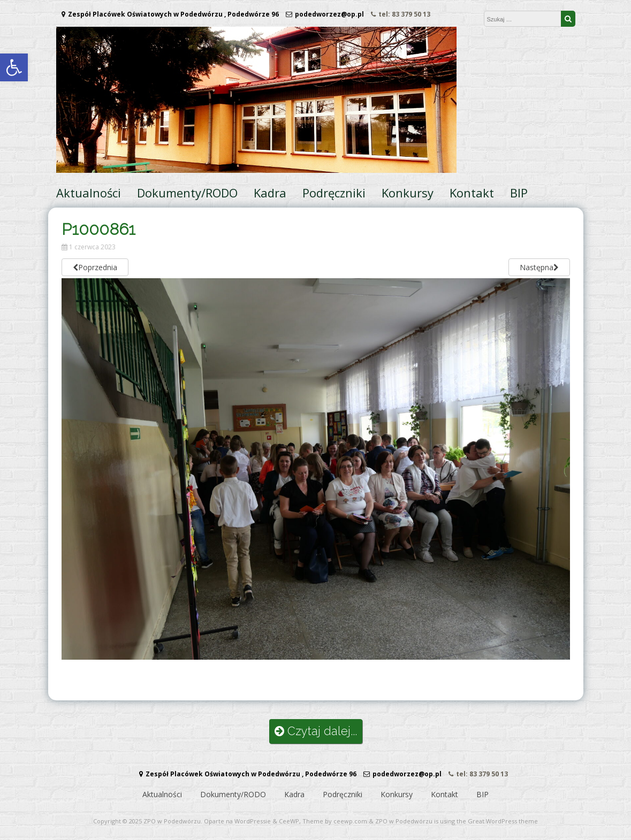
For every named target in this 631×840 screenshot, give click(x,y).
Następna (539, 267)
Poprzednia (95, 267)
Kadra (270, 193)
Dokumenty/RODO (187, 193)
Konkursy (408, 193)
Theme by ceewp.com (335, 821)
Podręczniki (334, 193)
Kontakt (472, 193)
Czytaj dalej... (316, 731)
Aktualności (89, 193)
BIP (519, 193)
